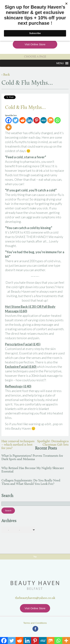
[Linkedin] (30, 120)
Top (35, 557)
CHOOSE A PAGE (35, 57)
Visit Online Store (35, 44)
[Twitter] (16, 120)
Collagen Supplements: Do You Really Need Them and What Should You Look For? (31, 482)
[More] (9, 127)
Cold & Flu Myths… (25, 108)
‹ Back (6, 75)
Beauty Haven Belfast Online (35, 585)
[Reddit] (23, 120)
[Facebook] (9, 120)
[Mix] (51, 120)
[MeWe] (44, 120)
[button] (60, 63)
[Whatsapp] (58, 120)
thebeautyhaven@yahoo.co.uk (35, 598)
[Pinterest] (37, 120)
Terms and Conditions (35, 623)
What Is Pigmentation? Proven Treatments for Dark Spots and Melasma (32, 458)
